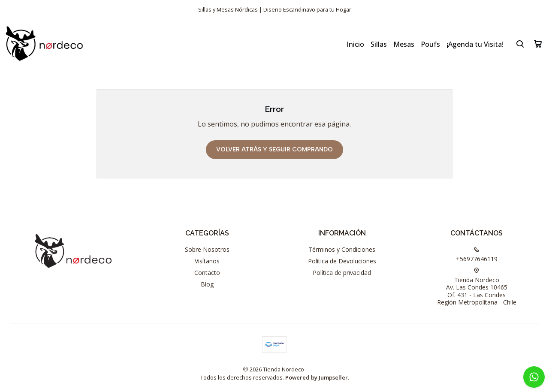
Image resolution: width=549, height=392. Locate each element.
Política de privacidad (342, 273)
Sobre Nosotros (207, 249)
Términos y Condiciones (342, 249)
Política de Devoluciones (342, 261)
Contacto (207, 273)
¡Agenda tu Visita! (475, 44)
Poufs (430, 44)
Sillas (379, 44)
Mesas (404, 44)
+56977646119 (477, 255)
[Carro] (538, 44)
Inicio (355, 44)
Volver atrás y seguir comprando (274, 149)
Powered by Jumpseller (317, 377)
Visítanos (207, 261)
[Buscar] (520, 44)
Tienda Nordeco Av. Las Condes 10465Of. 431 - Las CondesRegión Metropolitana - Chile (477, 287)
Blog (207, 284)
